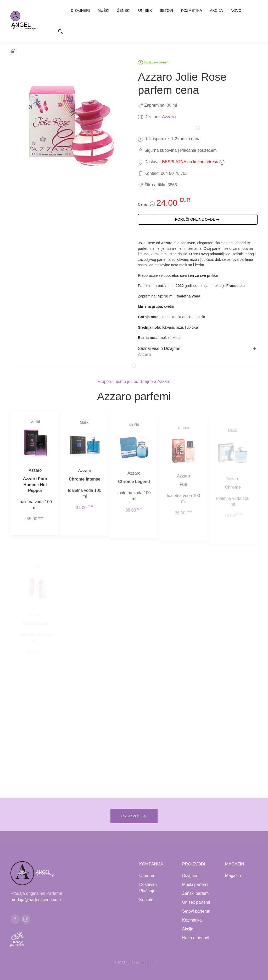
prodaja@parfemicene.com (36, 900)
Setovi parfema (196, 911)
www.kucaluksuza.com (129, 969)
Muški (103, 10)
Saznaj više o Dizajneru (160, 348)
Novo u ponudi (196, 938)
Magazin (233, 876)
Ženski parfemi (196, 893)
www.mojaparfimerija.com (89, 969)
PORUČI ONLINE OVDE (198, 220)
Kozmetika (191, 10)
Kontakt (146, 900)
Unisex (145, 10)
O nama (147, 876)
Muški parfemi (195, 884)
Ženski (124, 10)
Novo (236, 10)
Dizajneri (80, 10)
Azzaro (169, 117)
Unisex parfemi (196, 902)
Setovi (166, 10)
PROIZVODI (134, 816)
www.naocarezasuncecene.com (174, 969)
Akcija (216, 10)
